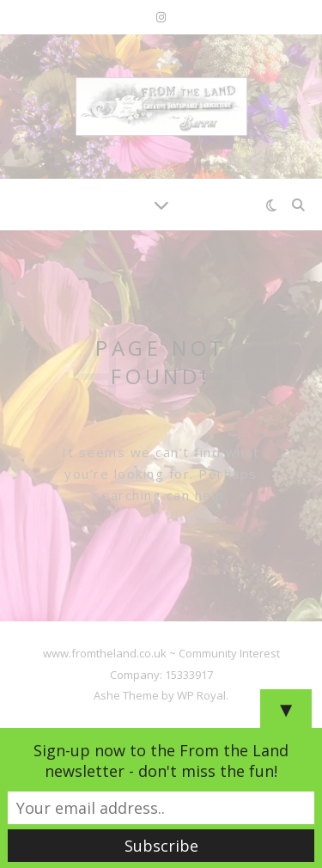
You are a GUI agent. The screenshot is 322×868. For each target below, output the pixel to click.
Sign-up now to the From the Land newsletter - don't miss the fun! (161, 761)
